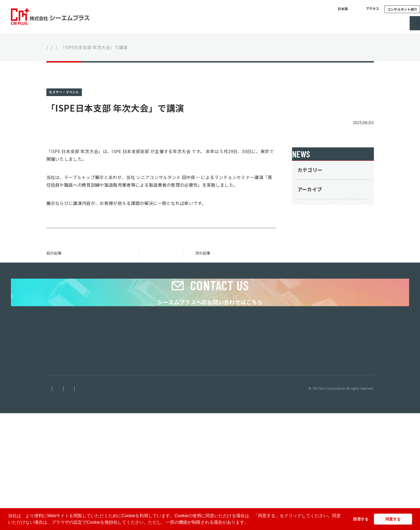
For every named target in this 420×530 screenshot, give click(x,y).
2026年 (317, 265)
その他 (316, 231)
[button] (251, 523)
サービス (242, 23)
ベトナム (54, 473)
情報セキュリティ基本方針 (129, 505)
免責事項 (53, 505)
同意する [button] (393, 519)
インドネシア (57, 478)
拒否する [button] (361, 519)
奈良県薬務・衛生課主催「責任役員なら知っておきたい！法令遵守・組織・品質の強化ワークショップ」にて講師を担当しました (232, 267)
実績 (266, 23)
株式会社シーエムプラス (66, 462)
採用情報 (343, 23)
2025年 (317, 280)
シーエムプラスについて (198, 23)
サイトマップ (170, 505)
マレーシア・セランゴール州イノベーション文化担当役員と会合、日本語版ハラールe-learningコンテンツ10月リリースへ (90, 267)
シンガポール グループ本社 (70, 468)
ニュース (315, 23)
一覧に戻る (161, 264)
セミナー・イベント (112, 47)
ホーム (53, 47)
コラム (288, 23)
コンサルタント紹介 (350, 9)
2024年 (317, 295)
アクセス (321, 9)
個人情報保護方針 (84, 505)
